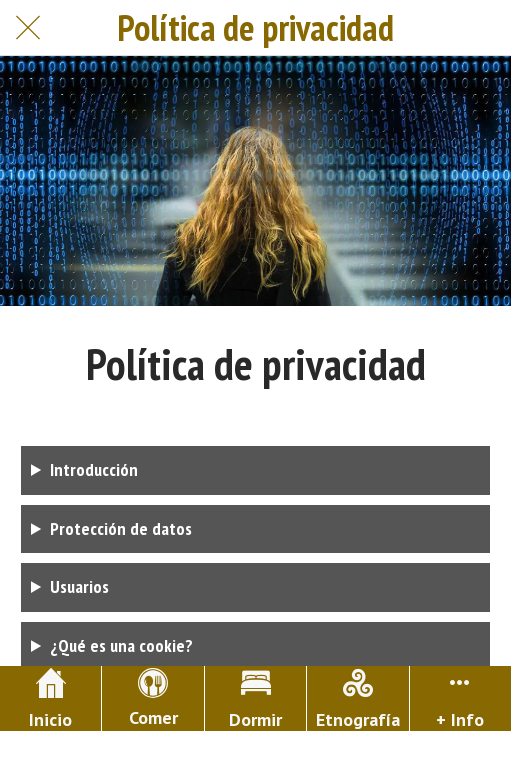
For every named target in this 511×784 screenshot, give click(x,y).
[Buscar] (483, 28)
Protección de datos (121, 528)
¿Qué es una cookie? (121, 645)
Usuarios (79, 586)
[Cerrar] (28, 28)
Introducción (94, 469)
